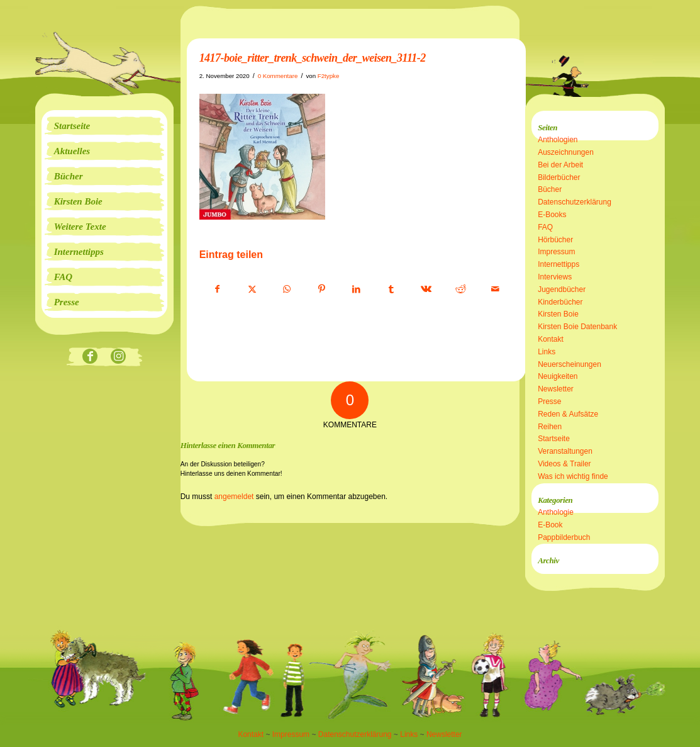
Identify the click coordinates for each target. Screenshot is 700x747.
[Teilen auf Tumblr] (391, 289)
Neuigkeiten (558, 376)
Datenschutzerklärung (575, 202)
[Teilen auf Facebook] (217, 289)
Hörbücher (555, 240)
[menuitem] (104, 126)
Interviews (555, 277)
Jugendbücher (562, 289)
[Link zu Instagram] (119, 357)
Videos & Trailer (564, 464)
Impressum (556, 252)
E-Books (552, 215)
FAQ (545, 227)
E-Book (550, 525)
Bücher (550, 189)
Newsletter (556, 389)
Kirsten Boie (558, 314)
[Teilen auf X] (252, 289)
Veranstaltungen (565, 451)
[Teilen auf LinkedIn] (357, 289)
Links (547, 352)
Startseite (554, 439)
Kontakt (551, 339)
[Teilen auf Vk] (426, 289)
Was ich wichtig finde (573, 476)
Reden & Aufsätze (568, 414)
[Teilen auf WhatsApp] (287, 289)
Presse (549, 402)
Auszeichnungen (566, 152)
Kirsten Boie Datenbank (577, 327)
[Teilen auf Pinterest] (321, 289)
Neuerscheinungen (569, 364)
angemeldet (234, 497)
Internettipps (558, 264)
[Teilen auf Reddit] (461, 289)
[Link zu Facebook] (90, 357)
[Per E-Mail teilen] (496, 289)
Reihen (550, 427)
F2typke (329, 76)
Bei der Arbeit (560, 165)
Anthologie (556, 512)
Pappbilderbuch (564, 537)
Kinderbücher (560, 302)
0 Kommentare (278, 76)
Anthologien (558, 140)
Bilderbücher (559, 177)
